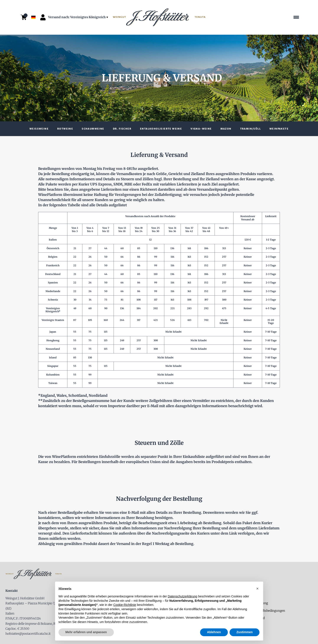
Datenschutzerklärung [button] (183, 596)
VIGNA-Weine (201, 129)
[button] (258, 589)
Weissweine (39, 129)
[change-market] (78, 17)
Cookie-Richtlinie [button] (125, 605)
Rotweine (65, 129)
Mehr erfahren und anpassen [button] (86, 632)
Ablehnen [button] (214, 632)
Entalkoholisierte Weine (161, 129)
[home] (159, 17)
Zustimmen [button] (245, 632)
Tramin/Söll (250, 129)
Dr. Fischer (122, 129)
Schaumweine (93, 129)
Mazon (226, 129)
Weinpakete (279, 129)
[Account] (43, 17)
